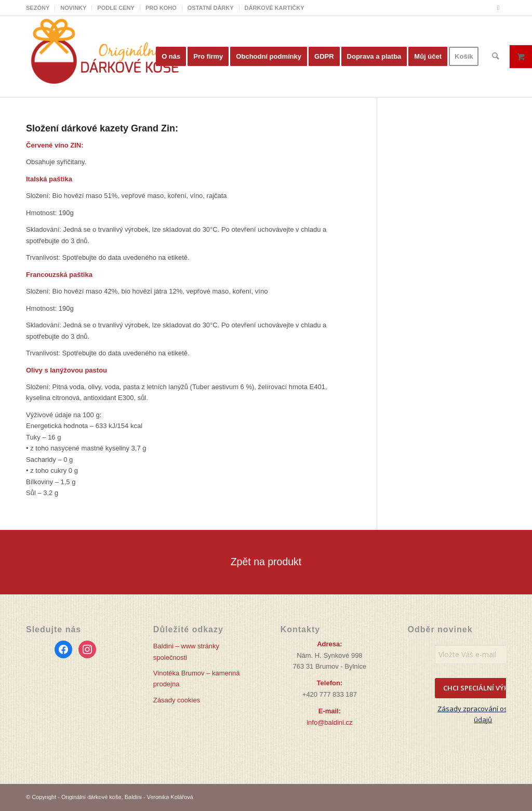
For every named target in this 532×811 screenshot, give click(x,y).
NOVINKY (73, 8)
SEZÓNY (38, 8)
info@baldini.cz (329, 722)
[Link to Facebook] (498, 8)
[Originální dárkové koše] (104, 57)
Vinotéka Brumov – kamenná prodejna (197, 679)
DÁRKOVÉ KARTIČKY (275, 8)
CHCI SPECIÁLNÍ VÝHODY (483, 688)
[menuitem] (41, 8)
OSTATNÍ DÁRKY (211, 8)
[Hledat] (496, 57)
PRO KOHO (161, 8)
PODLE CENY (116, 8)
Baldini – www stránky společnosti (186, 652)
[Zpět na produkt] (266, 562)
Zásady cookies (177, 700)
